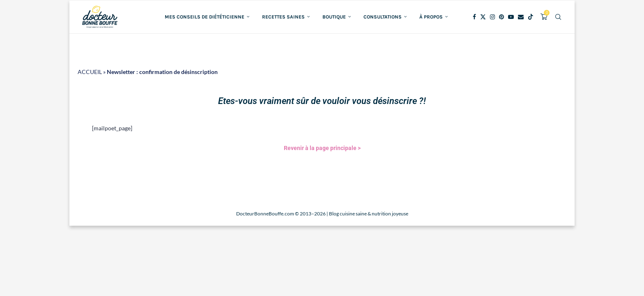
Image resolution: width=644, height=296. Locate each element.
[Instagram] (492, 17)
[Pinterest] (501, 17)
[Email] (521, 17)
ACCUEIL (90, 72)
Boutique (334, 17)
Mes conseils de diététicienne (205, 17)
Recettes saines (283, 17)
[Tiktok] (531, 17)
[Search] (558, 17)
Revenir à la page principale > (322, 148)
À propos (431, 17)
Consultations (383, 17)
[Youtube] (511, 17)
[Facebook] (474, 17)
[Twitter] (483, 17)
